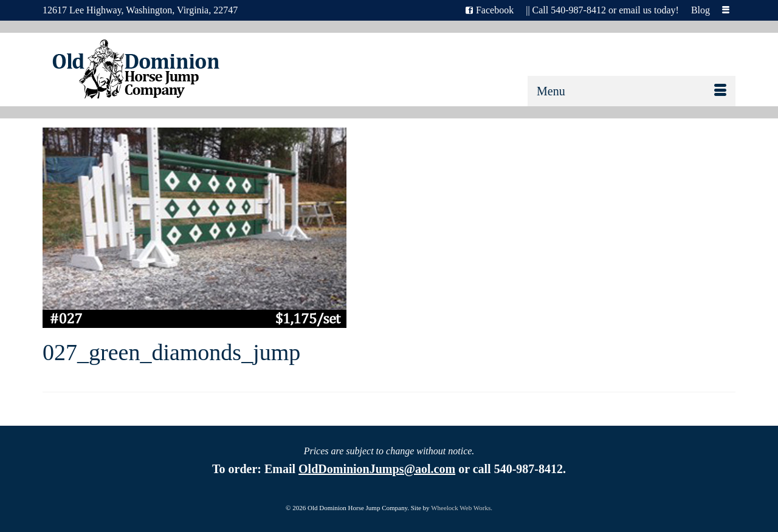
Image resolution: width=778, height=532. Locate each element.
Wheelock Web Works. (462, 508)
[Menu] (632, 91)
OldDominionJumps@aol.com (377, 469)
